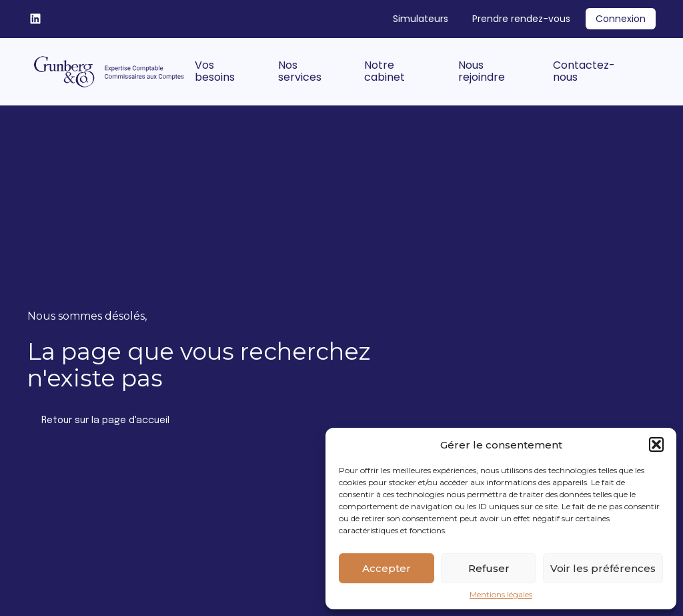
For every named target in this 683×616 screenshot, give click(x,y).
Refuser (489, 568)
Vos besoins (215, 71)
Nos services (300, 71)
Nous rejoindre (482, 71)
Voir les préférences (603, 568)
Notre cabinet (385, 71)
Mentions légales (501, 595)
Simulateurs (421, 19)
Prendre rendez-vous (521, 19)
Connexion (621, 19)
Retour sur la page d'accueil (105, 420)
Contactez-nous (584, 71)
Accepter (387, 568)
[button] (656, 444)
